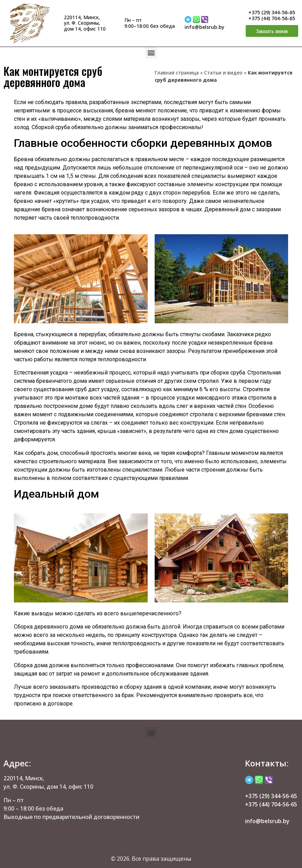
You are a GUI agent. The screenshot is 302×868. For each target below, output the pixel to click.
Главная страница (177, 73)
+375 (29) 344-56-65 (272, 12)
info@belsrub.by (205, 27)
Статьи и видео (223, 73)
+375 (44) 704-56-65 (272, 18)
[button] (151, 53)
